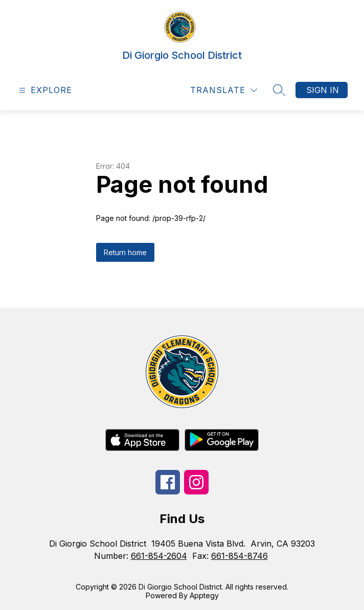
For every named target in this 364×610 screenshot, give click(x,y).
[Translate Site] (224, 90)
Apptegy (204, 595)
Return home (125, 252)
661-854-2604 (159, 556)
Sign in (323, 90)
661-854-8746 (240, 556)
